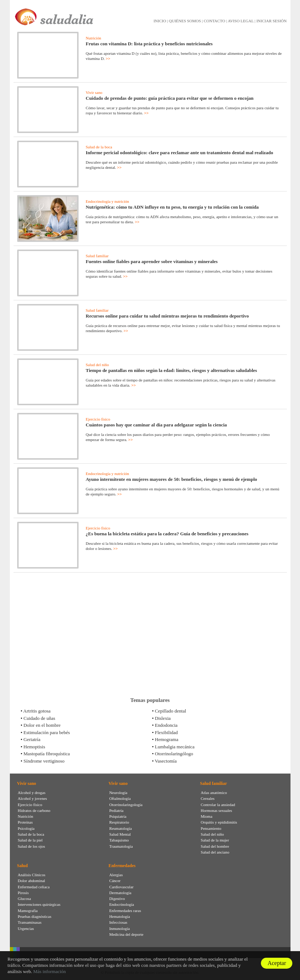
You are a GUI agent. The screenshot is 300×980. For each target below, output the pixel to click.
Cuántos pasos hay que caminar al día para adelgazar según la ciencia (156, 425)
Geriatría (32, 739)
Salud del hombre (215, 846)
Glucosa (24, 899)
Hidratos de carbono (34, 810)
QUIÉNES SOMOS (185, 21)
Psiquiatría (118, 816)
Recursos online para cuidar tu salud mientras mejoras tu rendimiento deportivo (168, 316)
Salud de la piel (30, 840)
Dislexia (163, 718)
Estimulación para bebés (47, 732)
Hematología (120, 916)
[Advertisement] (150, 635)
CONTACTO (214, 21)
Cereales (208, 798)
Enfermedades (122, 866)
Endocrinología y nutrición (108, 201)
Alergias (116, 875)
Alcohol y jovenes (33, 798)
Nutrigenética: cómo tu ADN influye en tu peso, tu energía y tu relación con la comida (172, 207)
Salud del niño (98, 365)
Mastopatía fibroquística (47, 754)
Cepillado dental (171, 711)
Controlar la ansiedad (218, 805)
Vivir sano (94, 92)
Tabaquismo (119, 840)
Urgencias (26, 928)
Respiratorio (119, 822)
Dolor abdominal (32, 881)
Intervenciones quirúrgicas (39, 904)
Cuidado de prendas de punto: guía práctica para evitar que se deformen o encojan (170, 98)
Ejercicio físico (98, 419)
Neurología (118, 793)
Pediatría (116, 810)
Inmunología (119, 928)
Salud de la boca (99, 147)
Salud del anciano (215, 852)
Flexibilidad (166, 732)
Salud (22, 866)
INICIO (160, 21)
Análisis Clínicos (32, 875)
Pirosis (23, 893)
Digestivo (117, 899)
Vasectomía (166, 761)
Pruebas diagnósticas (35, 916)
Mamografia (28, 911)
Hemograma (167, 739)
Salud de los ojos (32, 846)
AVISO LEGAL (241, 21)
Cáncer (115, 881)
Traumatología (121, 846)
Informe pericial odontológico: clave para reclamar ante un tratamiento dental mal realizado (180, 153)
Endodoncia (166, 725)
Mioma (206, 816)
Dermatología (120, 893)
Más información (50, 971)
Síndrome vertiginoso (44, 761)
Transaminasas (30, 922)
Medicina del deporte (126, 934)
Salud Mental (120, 834)
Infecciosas (118, 922)
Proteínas (25, 822)
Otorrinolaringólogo (174, 754)
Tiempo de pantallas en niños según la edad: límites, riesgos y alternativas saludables (172, 370)
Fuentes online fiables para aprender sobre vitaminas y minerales (152, 261)
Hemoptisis (34, 747)
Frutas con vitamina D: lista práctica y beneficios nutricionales (149, 44)
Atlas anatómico (214, 793)
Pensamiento (211, 828)
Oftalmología (120, 798)
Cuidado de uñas (39, 718)
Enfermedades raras (125, 911)
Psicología (26, 828)
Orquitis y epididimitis (219, 822)
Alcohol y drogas (32, 793)
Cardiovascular (121, 887)
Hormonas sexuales (216, 810)
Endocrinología (122, 904)
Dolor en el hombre (42, 725)
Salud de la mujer (215, 840)
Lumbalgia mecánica (175, 747)
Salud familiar (97, 256)
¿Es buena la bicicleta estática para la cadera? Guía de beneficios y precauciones (167, 534)
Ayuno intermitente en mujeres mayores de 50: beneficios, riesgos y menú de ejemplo (172, 479)
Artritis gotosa (37, 711)
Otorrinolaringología (126, 805)
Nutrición (94, 38)
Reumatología (121, 828)
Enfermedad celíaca (34, 887)
